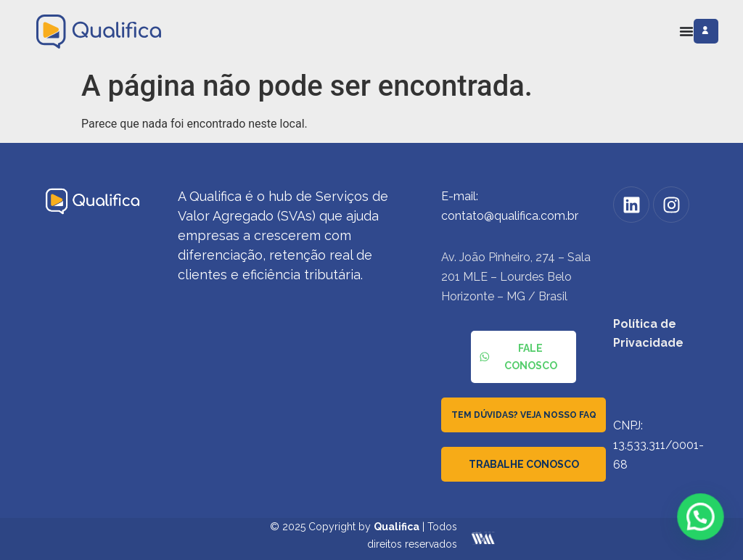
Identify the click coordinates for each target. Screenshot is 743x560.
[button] (702, 520)
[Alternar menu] (686, 31)
